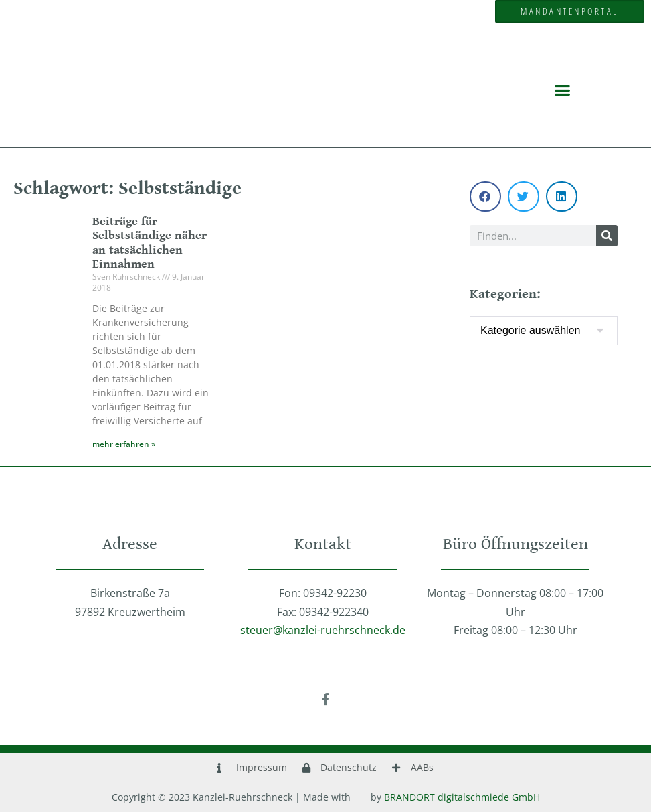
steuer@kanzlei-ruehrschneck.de (323, 630)
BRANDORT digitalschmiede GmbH (462, 797)
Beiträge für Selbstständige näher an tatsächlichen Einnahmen (150, 243)
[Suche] (607, 236)
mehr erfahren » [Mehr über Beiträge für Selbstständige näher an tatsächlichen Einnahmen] (124, 444)
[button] (563, 90)
